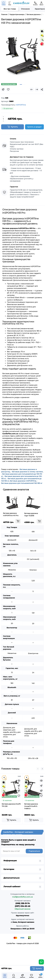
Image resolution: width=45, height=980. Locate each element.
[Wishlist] (8, 89)
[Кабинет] (41, 3)
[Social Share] (42, 89)
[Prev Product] (32, 89)
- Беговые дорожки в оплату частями (27, 472)
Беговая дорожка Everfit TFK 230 (11, 805)
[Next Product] (37, 89)
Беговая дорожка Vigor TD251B (31, 514)
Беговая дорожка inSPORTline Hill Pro (11, 514)
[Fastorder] (19, 786)
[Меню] (10, 3)
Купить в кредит (34, 127)
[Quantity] (3, 119)
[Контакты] (35, 3)
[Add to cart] (18, 521)
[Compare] (3, 89)
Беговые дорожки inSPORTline (23, 481)
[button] (38, 769)
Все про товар (10, 9)
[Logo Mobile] (21, 3)
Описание (25, 9)
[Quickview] (19, 781)
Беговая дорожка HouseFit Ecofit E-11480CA (31, 806)
